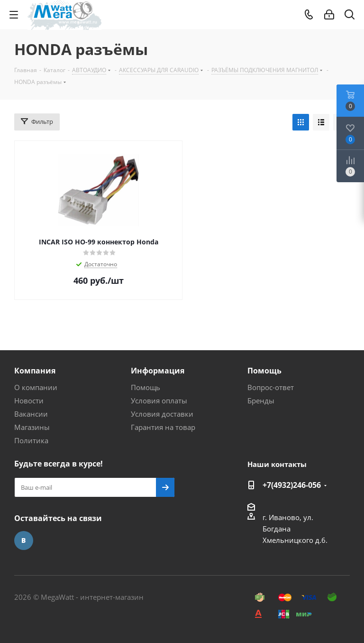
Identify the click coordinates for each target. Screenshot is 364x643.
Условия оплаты (159, 401)
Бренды (261, 401)
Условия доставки (162, 414)
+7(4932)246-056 (292, 485)
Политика (31, 440)
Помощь (146, 387)
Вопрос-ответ (271, 387)
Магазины (32, 427)
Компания (35, 371)
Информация (158, 371)
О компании (36, 387)
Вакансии (31, 414)
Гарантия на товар (163, 427)
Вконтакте (24, 540)
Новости (29, 401)
